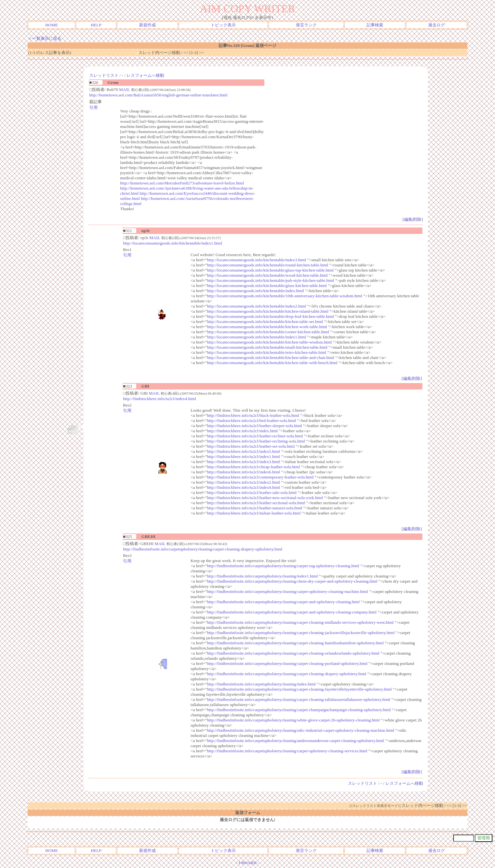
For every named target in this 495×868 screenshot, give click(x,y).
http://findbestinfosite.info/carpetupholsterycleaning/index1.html (262, 576)
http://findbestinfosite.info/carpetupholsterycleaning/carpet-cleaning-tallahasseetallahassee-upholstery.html (299, 699)
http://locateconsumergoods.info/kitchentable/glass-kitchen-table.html (267, 286)
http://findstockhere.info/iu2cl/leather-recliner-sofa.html (255, 436)
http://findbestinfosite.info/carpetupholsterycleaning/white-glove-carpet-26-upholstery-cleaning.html (293, 720)
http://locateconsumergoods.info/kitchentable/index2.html (256, 306)
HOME (52, 25)
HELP (96, 25)
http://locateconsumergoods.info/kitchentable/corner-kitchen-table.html (268, 332)
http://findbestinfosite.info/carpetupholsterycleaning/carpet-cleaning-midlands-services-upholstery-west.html (300, 622)
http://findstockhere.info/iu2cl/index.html (242, 431)
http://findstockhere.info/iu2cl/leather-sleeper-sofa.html (254, 426)
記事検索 (375, 25)
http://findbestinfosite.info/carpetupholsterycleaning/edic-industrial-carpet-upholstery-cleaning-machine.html (301, 730)
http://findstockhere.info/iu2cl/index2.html (243, 482)
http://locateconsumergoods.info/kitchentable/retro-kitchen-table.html (266, 352)
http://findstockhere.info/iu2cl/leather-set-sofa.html (251, 446)
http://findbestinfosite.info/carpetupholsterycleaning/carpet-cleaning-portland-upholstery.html (287, 663)
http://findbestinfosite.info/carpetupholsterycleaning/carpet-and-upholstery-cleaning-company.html (292, 612)
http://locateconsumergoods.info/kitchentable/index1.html (172, 243)
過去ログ (437, 25)
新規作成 (147, 25)
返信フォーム (248, 813)
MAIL (125, 89)
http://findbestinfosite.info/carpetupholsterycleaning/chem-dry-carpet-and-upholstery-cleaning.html (292, 581)
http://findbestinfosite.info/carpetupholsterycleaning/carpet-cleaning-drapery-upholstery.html (203, 549)
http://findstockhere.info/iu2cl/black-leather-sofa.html (253, 415)
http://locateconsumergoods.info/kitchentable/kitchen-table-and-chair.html (270, 358)
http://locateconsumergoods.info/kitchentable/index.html (255, 291)
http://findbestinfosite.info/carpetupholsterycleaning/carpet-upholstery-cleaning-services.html (287, 751)
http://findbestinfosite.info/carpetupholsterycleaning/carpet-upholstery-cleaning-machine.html (287, 591)
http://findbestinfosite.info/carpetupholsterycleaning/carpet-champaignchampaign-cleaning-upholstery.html (299, 710)
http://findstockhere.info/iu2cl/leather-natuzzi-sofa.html (255, 508)
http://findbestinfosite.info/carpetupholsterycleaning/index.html (261, 684)
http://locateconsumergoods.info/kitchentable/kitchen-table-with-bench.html (272, 363)
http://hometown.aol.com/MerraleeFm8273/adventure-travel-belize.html (182, 183)
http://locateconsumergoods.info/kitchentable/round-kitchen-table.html (267, 265)
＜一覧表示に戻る (45, 38)
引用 (93, 107)
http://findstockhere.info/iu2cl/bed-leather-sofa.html (251, 421)
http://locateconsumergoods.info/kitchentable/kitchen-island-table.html (268, 311)
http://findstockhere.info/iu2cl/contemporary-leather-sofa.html (260, 477)
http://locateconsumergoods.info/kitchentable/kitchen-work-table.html (267, 327)
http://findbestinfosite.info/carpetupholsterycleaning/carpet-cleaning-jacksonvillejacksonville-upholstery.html (301, 633)
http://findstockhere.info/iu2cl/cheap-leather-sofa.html (253, 467)
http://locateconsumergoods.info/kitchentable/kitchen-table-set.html (265, 322)
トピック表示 (223, 25)
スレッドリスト (104, 75)
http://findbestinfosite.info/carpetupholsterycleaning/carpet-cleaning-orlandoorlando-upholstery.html (293, 653)
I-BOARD (248, 863)
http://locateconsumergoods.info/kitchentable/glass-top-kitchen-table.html (270, 270)
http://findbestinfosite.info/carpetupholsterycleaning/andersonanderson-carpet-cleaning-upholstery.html (295, 741)
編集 (408, 219)
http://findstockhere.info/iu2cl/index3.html (243, 462)
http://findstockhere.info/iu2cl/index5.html (243, 451)
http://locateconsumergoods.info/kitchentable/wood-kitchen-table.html (267, 275)
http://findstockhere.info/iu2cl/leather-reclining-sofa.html (256, 441)
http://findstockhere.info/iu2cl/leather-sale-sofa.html (252, 492)
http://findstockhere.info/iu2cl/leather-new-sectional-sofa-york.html (265, 498)
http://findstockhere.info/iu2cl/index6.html (243, 472)
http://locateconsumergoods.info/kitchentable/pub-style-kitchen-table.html (270, 280)
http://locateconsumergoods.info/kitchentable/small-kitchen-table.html (267, 347)
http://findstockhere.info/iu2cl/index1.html (243, 456)
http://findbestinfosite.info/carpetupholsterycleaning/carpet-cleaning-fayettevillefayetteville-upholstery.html (299, 689)
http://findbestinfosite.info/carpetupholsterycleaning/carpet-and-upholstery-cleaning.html (283, 602)
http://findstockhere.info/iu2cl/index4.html (159, 399)
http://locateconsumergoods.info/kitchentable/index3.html (256, 260)
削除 (417, 219)
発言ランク (306, 25)
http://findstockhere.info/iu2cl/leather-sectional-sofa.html (256, 503)
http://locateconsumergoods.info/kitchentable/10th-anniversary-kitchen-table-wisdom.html (284, 296)
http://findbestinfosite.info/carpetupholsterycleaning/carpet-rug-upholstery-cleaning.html (283, 566)
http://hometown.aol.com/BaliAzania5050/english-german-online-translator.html (158, 95)
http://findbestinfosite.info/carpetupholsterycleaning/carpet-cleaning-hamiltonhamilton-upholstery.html (295, 643)
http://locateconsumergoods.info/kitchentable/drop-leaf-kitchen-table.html (270, 316)
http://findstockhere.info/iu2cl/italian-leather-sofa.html (254, 513)
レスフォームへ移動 (145, 75)
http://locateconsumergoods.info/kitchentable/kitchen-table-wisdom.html (269, 342)
